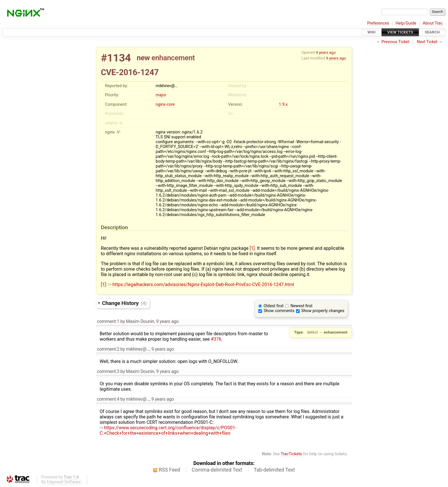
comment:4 (108, 399)
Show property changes (323, 311)
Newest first (302, 306)
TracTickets (291, 454)
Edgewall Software (64, 482)
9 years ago (326, 52)
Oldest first (274, 306)
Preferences (378, 23)
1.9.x (283, 104)
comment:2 (108, 349)
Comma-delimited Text (217, 470)
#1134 (116, 58)
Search (432, 32)
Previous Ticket (395, 42)
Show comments (279, 311)
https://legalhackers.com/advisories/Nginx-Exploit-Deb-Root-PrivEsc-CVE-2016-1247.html (201, 285)
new (143, 58)
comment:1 (108, 321)
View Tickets (400, 32)
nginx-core (165, 104)
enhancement (173, 58)
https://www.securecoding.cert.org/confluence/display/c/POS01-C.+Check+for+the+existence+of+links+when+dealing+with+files (168, 430)
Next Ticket (427, 42)
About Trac (433, 23)
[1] (252, 248)
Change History (124, 303)
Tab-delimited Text (274, 470)
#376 (216, 339)
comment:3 (108, 371)
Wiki (372, 32)
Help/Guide (406, 23)
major (161, 95)
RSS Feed (169, 470)
